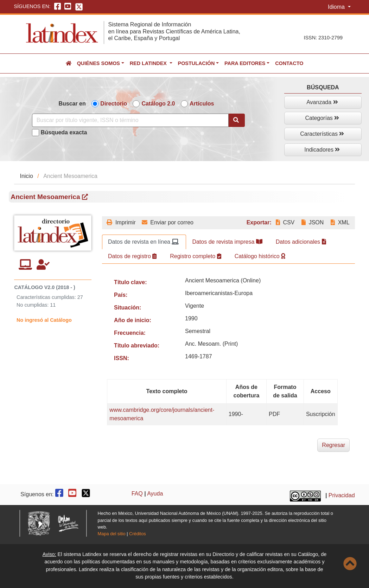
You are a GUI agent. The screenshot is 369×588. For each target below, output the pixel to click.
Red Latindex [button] (149, 63)
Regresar (333, 445)
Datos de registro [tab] (132, 256)
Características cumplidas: (46, 297)
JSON (313, 222)
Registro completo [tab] (195, 256)
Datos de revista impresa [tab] (227, 242)
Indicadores (322, 150)
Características (322, 134)
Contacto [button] (289, 63)
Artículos (202, 104)
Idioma (337, 7)
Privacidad (342, 495)
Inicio (26, 176)
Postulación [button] (196, 63)
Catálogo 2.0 (158, 104)
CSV (285, 222)
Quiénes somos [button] (98, 63)
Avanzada (322, 102)
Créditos (138, 534)
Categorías (322, 118)
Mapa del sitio (112, 534)
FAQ (137, 494)
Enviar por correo (168, 222)
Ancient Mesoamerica (49, 197)
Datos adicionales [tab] (301, 242)
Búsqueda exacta (64, 132)
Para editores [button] (245, 63)
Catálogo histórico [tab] (260, 256)
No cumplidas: (33, 305)
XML (340, 222)
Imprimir (121, 222)
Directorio (114, 104)
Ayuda (155, 494)
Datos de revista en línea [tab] (143, 242)
